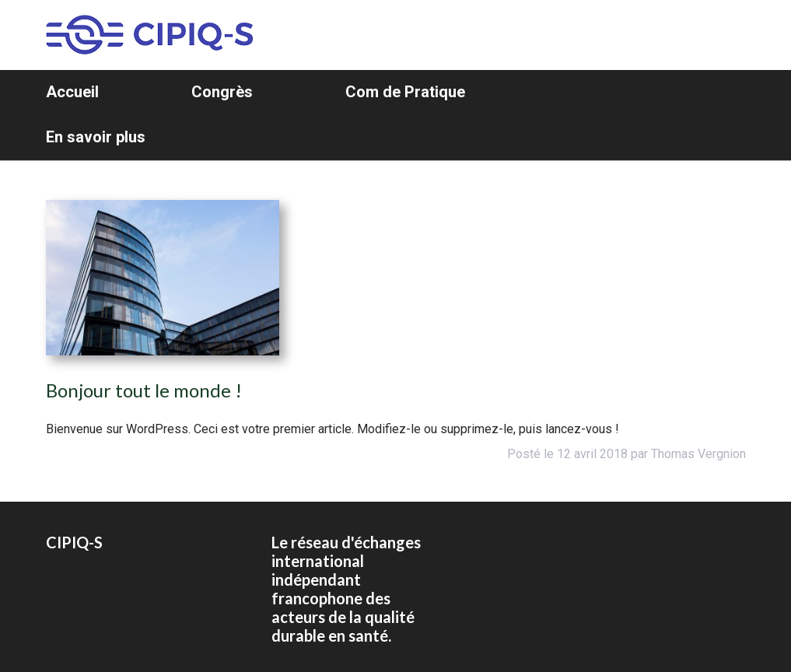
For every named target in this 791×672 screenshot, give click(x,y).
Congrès (222, 92)
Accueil (72, 92)
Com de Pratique (405, 92)
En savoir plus (96, 137)
